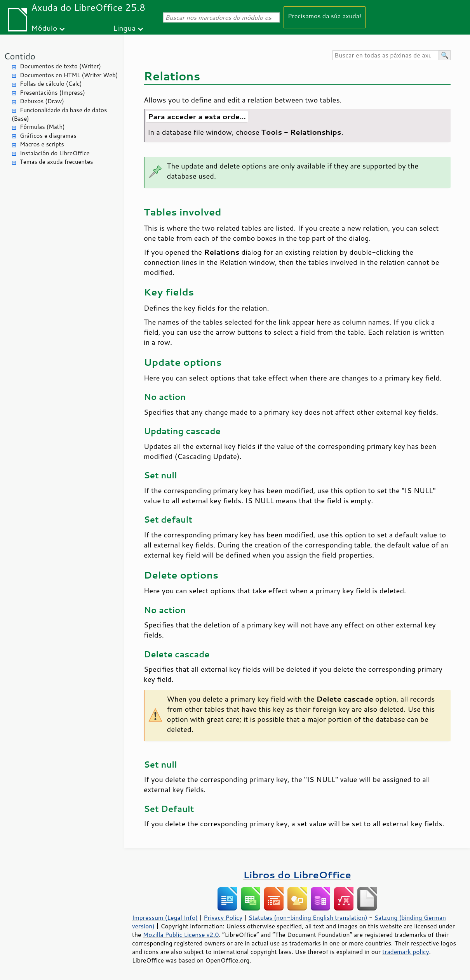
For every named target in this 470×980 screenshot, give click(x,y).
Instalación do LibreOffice (55, 153)
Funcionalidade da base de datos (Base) (59, 115)
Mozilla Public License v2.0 (181, 935)
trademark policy (406, 952)
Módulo (44, 28)
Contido (20, 56)
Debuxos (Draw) (42, 101)
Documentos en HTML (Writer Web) (69, 75)
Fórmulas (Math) (42, 127)
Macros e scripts (42, 144)
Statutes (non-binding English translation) (308, 917)
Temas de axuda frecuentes (56, 162)
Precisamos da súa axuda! (325, 16)
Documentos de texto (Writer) (60, 66)
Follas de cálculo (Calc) (51, 84)
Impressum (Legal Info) (165, 917)
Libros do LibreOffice (297, 875)
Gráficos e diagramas (48, 136)
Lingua (124, 28)
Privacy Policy (223, 917)
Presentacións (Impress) (52, 93)
